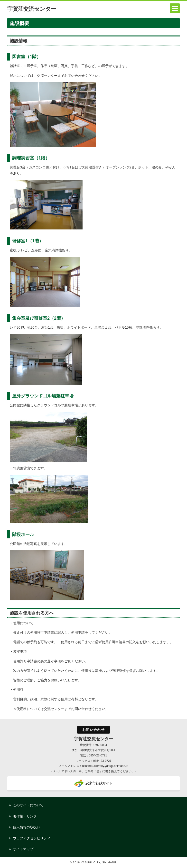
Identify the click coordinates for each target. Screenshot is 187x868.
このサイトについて (28, 805)
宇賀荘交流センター (32, 9)
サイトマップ (23, 849)
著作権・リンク (25, 816)
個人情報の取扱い (27, 827)
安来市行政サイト (99, 783)
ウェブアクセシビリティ (32, 838)
